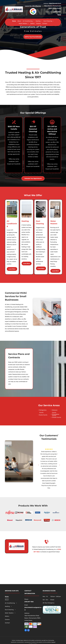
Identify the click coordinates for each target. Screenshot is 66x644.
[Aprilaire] (47, 512)
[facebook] (26, 630)
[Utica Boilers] (28, 512)
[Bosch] (56, 520)
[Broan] (28, 520)
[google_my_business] (28, 630)
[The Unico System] (19, 520)
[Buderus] (38, 512)
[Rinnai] (10, 520)
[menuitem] (14, 21)
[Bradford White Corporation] (56, 512)
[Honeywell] (38, 520)
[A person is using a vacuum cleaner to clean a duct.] (41, 209)
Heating (25, 221)
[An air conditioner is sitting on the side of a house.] (12, 209)
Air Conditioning (12, 224)
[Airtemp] (47, 520)
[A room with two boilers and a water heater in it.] (55, 209)
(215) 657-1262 (29, 602)
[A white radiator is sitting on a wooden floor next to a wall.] (27, 209)
